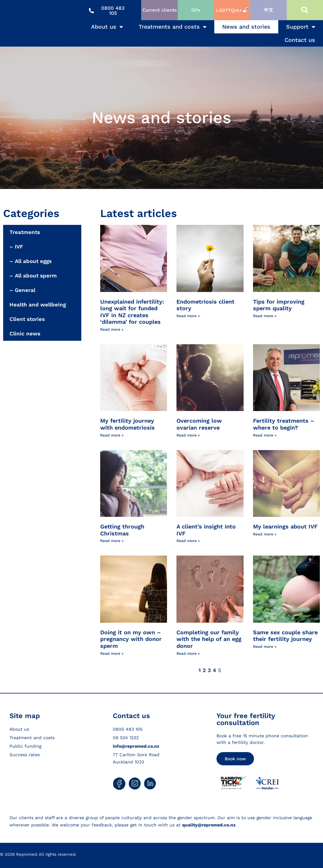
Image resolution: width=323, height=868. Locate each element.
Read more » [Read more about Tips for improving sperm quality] (265, 316)
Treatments (25, 232)
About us (107, 27)
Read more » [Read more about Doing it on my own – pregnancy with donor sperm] (112, 654)
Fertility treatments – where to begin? (284, 424)
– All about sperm (33, 276)
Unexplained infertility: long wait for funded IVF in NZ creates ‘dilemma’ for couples (132, 312)
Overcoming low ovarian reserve (199, 424)
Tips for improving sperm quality (279, 305)
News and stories (246, 27)
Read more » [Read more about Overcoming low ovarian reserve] (188, 435)
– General (22, 290)
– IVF (16, 247)
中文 (268, 10)
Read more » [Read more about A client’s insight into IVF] (188, 541)
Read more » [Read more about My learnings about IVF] (265, 534)
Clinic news (25, 334)
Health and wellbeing (38, 305)
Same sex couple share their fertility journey (285, 636)
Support (301, 27)
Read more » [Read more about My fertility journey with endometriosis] (112, 435)
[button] (305, 10)
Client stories (27, 319)
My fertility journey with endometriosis (127, 424)
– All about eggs (31, 261)
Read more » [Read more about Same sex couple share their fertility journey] (265, 647)
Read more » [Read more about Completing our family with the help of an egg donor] (188, 654)
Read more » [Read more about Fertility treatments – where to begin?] (265, 435)
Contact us (300, 40)
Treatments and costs (173, 27)
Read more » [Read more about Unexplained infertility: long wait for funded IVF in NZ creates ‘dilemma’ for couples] (112, 329)
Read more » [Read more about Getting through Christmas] (112, 541)
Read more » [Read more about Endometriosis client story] (188, 316)
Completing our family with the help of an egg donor (209, 639)
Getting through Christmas (122, 530)
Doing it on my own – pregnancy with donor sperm (131, 639)
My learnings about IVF (285, 526)
